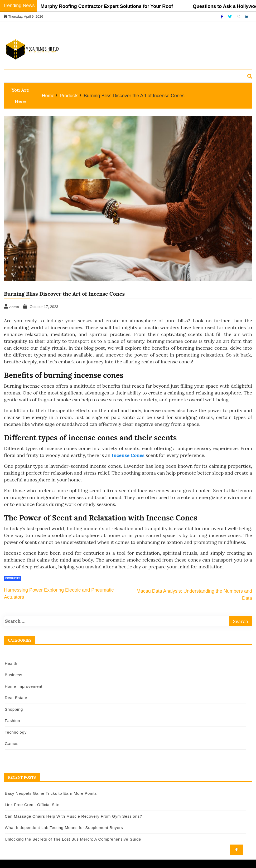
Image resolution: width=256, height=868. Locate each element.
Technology (194, 77)
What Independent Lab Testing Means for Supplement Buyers (64, 828)
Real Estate (113, 77)
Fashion (166, 77)
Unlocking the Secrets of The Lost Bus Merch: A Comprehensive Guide (73, 839)
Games (220, 77)
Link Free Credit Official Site (32, 805)
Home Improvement (74, 77)
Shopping (142, 77)
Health (15, 77)
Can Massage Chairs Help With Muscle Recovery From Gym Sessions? (73, 816)
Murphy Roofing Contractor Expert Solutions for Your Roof (111, 6)
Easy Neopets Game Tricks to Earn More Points (51, 793)
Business (38, 77)
